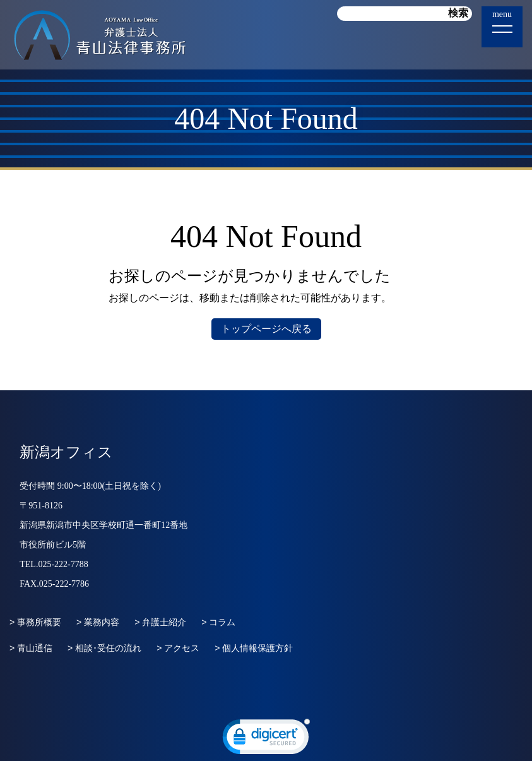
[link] (266, 740)
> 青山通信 (31, 648)
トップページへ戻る (266, 329)
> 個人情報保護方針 (254, 648)
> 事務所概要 (35, 622)
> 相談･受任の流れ (104, 648)
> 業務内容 (98, 622)
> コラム (218, 622)
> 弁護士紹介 (160, 622)
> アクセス (178, 648)
